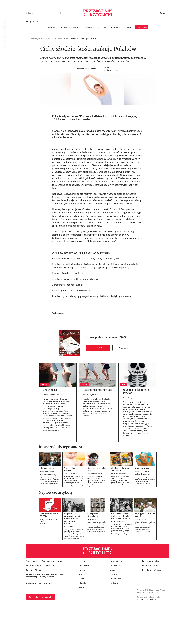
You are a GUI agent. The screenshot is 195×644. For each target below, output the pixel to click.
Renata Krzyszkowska (86, 69)
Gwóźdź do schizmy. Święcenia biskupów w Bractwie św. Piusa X (121, 557)
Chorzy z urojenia (143, 509)
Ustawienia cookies (151, 606)
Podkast (127, 27)
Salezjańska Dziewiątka (93, 555)
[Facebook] (30, 22)
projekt (147, 640)
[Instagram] (37, 22)
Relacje (82, 610)
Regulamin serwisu (150, 602)
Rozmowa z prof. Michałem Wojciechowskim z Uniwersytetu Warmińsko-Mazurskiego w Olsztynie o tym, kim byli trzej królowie (120, 521)
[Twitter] (34, 22)
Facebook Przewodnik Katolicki (40, 624)
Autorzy (77, 27)
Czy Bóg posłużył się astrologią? (120, 510)
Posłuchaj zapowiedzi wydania (50, 564)
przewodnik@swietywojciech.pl (47, 615)
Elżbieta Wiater (92, 560)
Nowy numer (116, 602)
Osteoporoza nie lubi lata (97, 430)
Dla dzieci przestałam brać (97, 510)
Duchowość (84, 606)
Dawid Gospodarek (118, 562)
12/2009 (122, 378)
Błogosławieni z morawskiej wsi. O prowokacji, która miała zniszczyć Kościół (72, 559)
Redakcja (114, 624)
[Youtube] (27, 22)
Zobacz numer (98, 388)
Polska (82, 615)
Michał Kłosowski (141, 560)
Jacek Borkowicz (69, 567)
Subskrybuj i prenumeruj (40, 637)
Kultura (82, 628)
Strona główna (37, 39)
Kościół (82, 602)
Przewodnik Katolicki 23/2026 (49, 555)
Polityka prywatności (151, 610)
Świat (81, 619)
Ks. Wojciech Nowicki (47, 560)
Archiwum (123, 388)
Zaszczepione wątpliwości (70, 510)
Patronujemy (116, 619)
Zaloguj (163, 13)
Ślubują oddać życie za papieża (145, 555)
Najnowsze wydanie (111, 27)
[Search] (27, 13)
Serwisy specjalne (92, 27)
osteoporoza (59, 353)
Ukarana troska (47, 509)
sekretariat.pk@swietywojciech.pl (41, 617)
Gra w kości (50, 430)
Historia (82, 624)
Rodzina (59, 39)
